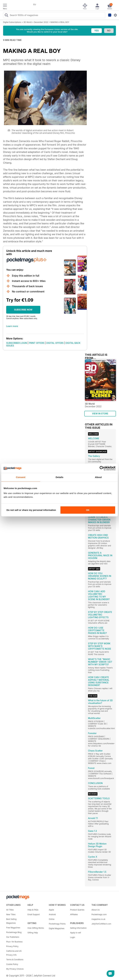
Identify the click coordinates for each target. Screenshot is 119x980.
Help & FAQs (33, 910)
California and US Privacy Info (14, 953)
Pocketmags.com (99, 914)
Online (52, 919)
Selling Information (78, 928)
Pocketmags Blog (14, 932)
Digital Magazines (57, 928)
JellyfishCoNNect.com (101, 924)
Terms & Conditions (15, 960)
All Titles (10, 910)
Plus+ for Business (14, 942)
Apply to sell (76, 933)
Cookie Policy (12, 964)
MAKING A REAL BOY (60, 22)
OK (88, 510)
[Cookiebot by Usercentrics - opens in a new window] (102, 468)
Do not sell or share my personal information (31, 510)
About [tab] (98, 477)
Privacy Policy (12, 946)
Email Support (34, 914)
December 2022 (41, 22)
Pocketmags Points (57, 924)
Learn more (12, 326)
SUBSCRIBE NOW (23, 310)
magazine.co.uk (98, 919)
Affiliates (74, 914)
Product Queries (77, 910)
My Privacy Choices (15, 969)
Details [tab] (59, 477)
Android (52, 914)
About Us (95, 910)
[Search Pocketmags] (6, 16)
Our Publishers (13, 937)
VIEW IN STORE (100, 414)
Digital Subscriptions (12, 22)
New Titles (11, 914)
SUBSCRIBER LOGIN (17, 343)
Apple (51, 910)
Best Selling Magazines (11, 921)
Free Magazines (13, 928)
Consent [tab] (21, 477)
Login (73, 937)
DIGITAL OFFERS (55, 343)
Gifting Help (33, 933)
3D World (28, 22)
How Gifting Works (36, 928)
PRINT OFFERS (37, 343)
